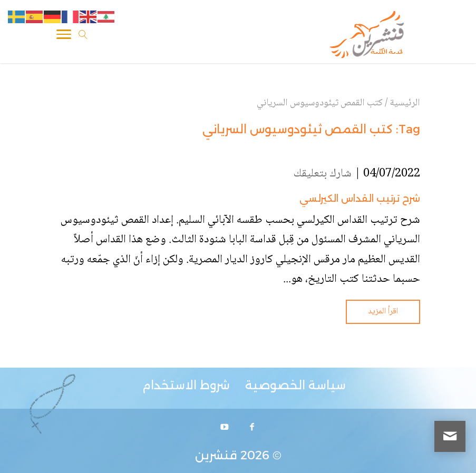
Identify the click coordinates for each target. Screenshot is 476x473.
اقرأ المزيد (383, 312)
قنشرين (216, 455)
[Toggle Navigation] (64, 36)
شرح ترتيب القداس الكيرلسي (360, 199)
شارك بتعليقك (323, 174)
